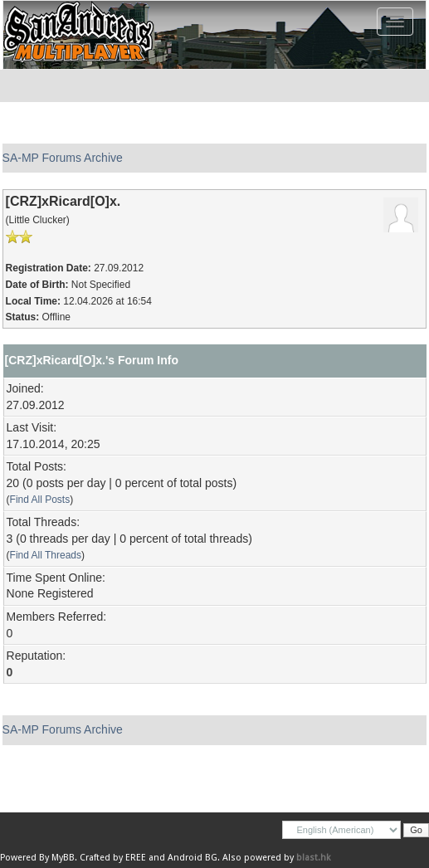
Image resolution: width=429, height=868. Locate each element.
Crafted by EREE (113, 858)
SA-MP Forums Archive (63, 158)
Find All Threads (46, 555)
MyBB (63, 858)
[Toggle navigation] (395, 22)
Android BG (193, 858)
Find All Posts (40, 500)
